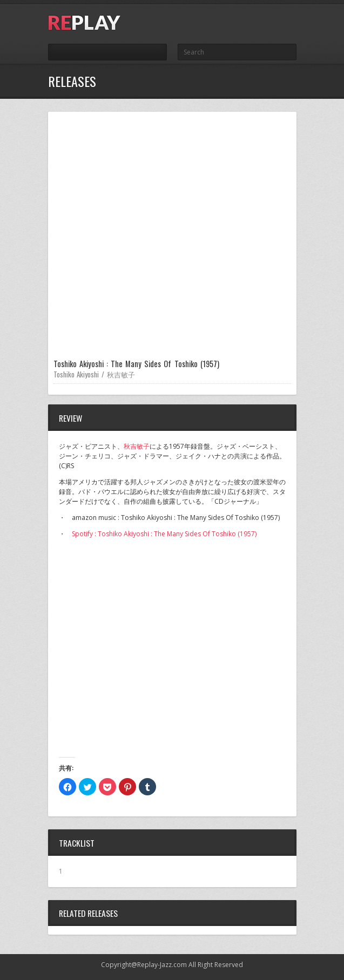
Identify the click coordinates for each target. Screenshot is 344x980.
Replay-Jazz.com (162, 965)
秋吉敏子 (137, 446)
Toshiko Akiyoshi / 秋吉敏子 (95, 374)
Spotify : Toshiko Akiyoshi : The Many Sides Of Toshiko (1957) (164, 534)
